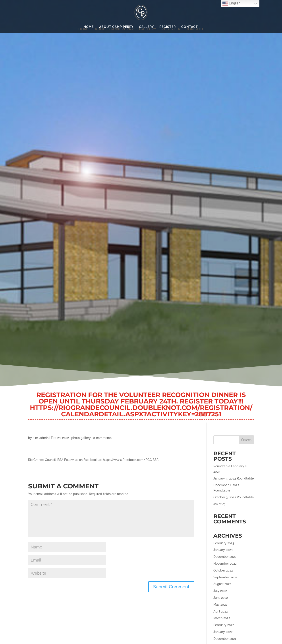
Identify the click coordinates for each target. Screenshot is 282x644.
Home (89, 27)
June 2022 (221, 598)
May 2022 (220, 605)
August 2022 (222, 584)
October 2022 (223, 570)
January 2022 (223, 632)
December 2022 (225, 557)
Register (168, 27)
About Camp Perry (116, 27)
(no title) (219, 504)
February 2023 (224, 543)
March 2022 (222, 618)
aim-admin (41, 438)
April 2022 (220, 611)
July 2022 (220, 591)
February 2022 (224, 625)
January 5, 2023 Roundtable (234, 478)
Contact (190, 27)
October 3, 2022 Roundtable (234, 497)
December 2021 (225, 639)
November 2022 (225, 564)
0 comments (102, 438)
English (231, 4)
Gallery (146, 27)
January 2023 (223, 550)
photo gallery (81, 438)
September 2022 (225, 577)
